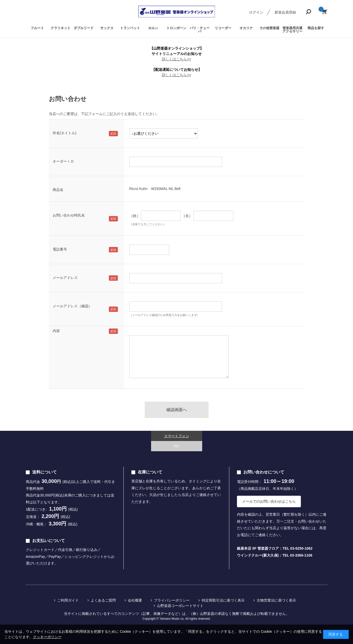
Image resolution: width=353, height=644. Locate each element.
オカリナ (246, 28)
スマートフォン (177, 436)
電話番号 (60, 249)
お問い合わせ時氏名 (69, 215)
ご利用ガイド (68, 600)
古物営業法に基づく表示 (276, 600)
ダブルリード (84, 28)
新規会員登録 (285, 12)
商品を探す (316, 28)
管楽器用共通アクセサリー (292, 30)
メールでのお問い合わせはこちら (269, 501)
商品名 (58, 190)
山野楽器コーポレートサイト (180, 606)
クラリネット (61, 28)
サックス (107, 28)
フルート (37, 28)
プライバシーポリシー (172, 600)
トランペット (130, 28)
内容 (56, 331)
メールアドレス (65, 278)
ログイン (256, 12)
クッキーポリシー (47, 637)
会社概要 (135, 600)
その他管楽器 (269, 28)
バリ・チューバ (200, 30)
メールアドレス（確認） (72, 306)
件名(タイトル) (65, 133)
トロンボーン (176, 28)
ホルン (153, 28)
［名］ (187, 216)
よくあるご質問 (103, 600)
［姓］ (135, 216)
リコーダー (223, 28)
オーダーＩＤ (63, 161)
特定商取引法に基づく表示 (223, 600)
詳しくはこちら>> (176, 59)
